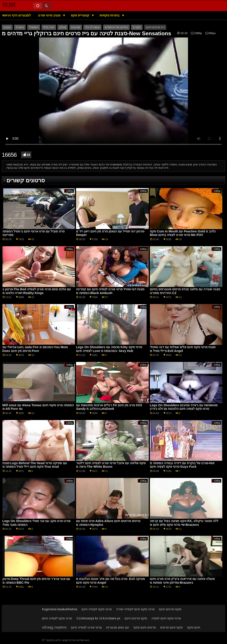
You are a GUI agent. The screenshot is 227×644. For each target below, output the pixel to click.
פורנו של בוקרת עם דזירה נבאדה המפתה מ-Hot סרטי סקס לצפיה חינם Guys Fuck (182, 465)
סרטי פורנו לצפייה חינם (86, 627)
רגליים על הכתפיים (116, 27)
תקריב (137, 27)
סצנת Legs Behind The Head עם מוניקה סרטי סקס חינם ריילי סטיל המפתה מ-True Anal (35, 465)
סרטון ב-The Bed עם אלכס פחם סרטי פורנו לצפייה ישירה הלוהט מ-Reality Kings (37, 291)
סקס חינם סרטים (171, 627)
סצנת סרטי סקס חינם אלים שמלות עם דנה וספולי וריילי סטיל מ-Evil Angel (183, 349)
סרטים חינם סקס (145, 627)
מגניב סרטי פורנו (50, 15)
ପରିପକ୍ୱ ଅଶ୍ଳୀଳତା (54, 627)
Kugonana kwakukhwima (60, 609)
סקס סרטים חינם (170, 609)
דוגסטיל (34, 27)
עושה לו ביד (92, 27)
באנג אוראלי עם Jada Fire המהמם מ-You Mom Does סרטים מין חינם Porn (35, 349)
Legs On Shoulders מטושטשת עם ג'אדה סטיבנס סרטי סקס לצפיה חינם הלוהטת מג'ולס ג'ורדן (184, 407)
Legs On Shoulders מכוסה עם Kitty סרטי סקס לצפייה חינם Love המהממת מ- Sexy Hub (109, 349)
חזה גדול (49, 27)
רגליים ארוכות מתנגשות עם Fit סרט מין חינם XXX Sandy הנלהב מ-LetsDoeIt (109, 407)
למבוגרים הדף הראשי (17, 15)
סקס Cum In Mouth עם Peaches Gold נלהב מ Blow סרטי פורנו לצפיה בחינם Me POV (183, 233)
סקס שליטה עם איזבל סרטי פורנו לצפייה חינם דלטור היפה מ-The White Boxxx (111, 465)
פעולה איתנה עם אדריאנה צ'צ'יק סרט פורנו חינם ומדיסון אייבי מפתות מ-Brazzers (182, 581)
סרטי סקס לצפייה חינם (97, 609)
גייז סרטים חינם (155, 27)
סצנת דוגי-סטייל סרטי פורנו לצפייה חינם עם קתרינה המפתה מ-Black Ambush (110, 291)
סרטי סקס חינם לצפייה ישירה (135, 609)
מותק (63, 27)
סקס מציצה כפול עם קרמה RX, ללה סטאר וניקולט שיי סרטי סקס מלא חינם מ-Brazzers (184, 523)
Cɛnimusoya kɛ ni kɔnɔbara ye (98, 618)
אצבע (7, 27)
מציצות (76, 27)
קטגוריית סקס (80, 15)
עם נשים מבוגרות (118, 627)
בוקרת (20, 27)
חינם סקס (194, 627)
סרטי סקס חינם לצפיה (166, 618)
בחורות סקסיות (110, 15)
